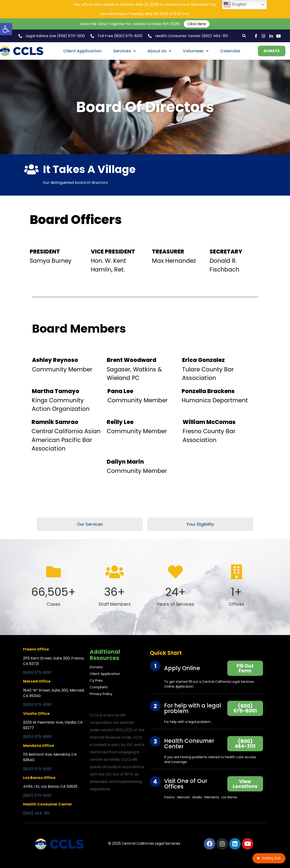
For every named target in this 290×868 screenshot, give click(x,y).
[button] (244, 36)
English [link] (235, 5)
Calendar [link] (230, 51)
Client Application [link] (82, 51)
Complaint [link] (99, 687)
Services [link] (124, 51)
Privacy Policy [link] (101, 694)
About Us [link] (159, 51)
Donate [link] (96, 667)
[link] (6, 29)
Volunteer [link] (196, 51)
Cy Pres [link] (96, 680)
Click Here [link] (197, 24)
